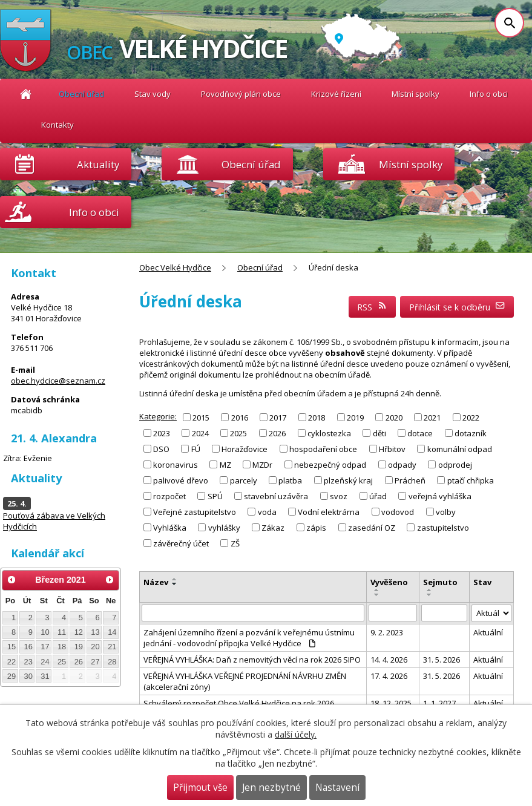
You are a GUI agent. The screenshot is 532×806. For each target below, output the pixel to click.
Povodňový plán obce (241, 94)
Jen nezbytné (271, 788)
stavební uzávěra (276, 496)
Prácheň (410, 480)
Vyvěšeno (389, 582)
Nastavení (337, 788)
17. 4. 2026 (389, 676)
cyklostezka (329, 433)
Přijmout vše (200, 788)
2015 (201, 417)
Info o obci (489, 94)
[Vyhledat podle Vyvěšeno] (393, 613)
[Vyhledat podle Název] (253, 613)
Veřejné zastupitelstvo (195, 512)
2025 (238, 433)
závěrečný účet (181, 543)
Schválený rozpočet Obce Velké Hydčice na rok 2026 (239, 703)
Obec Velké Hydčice (26, 94)
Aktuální (488, 632)
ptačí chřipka (471, 480)
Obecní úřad (81, 94)
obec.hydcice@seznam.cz (58, 381)
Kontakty (57, 125)
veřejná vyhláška (440, 496)
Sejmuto (440, 582)
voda (267, 512)
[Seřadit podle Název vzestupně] (175, 579)
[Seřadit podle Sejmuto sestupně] (430, 595)
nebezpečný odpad (330, 465)
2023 (162, 433)
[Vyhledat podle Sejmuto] (444, 613)
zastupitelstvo (443, 528)
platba (290, 480)
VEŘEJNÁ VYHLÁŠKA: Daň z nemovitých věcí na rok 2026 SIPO (252, 660)
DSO (161, 449)
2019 (355, 417)
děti (379, 433)
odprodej (455, 465)
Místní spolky (415, 94)
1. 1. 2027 (439, 703)
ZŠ (235, 543)
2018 (317, 417)
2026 (277, 433)
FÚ (196, 449)
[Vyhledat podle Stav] (492, 613)
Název (156, 582)
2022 (471, 417)
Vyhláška (170, 528)
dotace (420, 433)
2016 (240, 417)
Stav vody (153, 94)
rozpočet (169, 496)
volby (446, 512)
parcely (244, 480)
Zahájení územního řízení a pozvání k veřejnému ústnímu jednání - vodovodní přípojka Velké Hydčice (249, 638)
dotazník (471, 433)
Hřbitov (392, 449)
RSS (372, 307)
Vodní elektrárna (329, 512)
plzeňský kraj (348, 480)
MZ (225, 465)
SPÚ (215, 496)
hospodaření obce (323, 449)
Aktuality (98, 164)
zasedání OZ (372, 528)
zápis (316, 528)
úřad (378, 496)
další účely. (296, 734)
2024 (200, 433)
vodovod (398, 512)
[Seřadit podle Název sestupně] (175, 584)
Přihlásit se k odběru (457, 307)
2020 (394, 417)
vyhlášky (224, 528)
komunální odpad (460, 449)
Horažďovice (245, 449)
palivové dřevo (181, 480)
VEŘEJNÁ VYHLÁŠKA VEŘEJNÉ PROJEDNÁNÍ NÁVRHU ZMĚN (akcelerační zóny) (245, 681)
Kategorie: (158, 416)
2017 (278, 417)
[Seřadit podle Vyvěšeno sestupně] (377, 595)
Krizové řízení (336, 94)
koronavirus (176, 465)
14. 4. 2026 (389, 660)
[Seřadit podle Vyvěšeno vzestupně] (377, 590)
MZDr (262, 465)
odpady (402, 465)
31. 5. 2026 (442, 660)
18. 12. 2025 (391, 703)
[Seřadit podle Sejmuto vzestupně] (430, 590)
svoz (339, 496)
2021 (432, 417)
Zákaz (273, 528)
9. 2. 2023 (387, 632)
